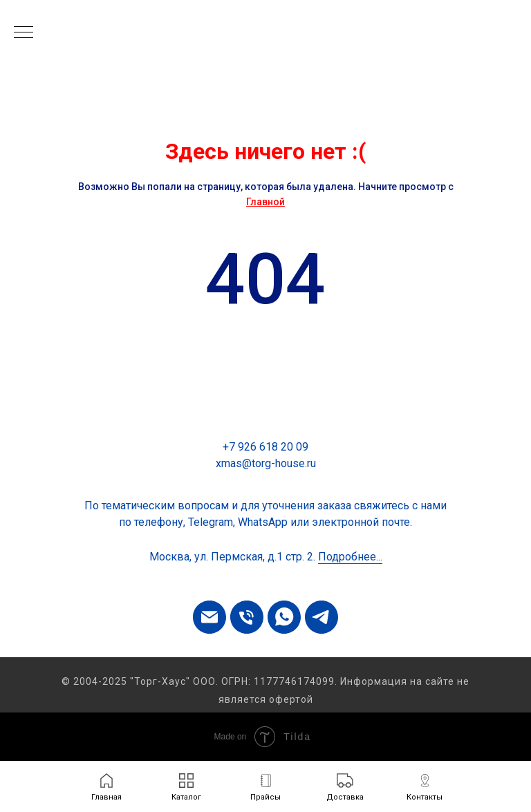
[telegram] (322, 617)
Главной (265, 202)
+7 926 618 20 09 (265, 447)
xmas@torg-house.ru (266, 463)
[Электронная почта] (209, 617)
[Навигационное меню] (24, 33)
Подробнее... (350, 557)
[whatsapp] (284, 617)
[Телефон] (247, 617)
